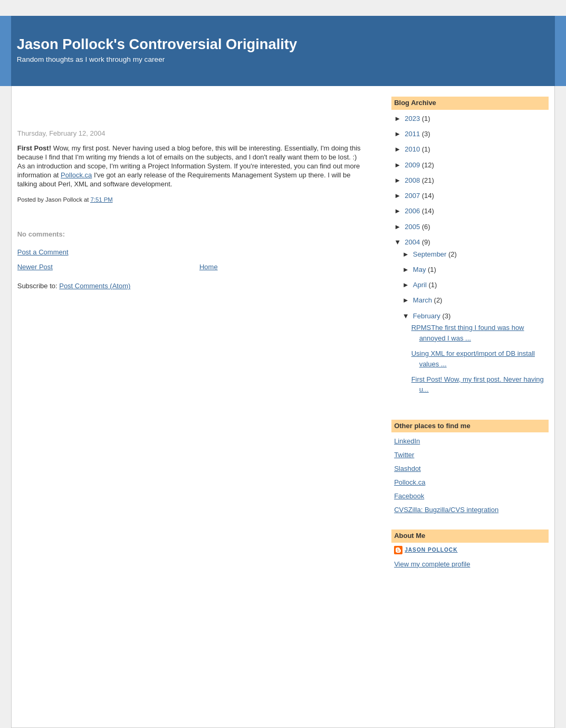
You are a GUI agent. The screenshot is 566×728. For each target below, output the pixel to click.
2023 (413, 119)
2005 (413, 227)
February (428, 316)
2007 (413, 196)
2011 (413, 134)
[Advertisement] (141, 102)
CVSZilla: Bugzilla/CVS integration (446, 510)
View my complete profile (432, 564)
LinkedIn (407, 441)
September (431, 254)
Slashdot (407, 469)
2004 (413, 242)
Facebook (409, 496)
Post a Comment (43, 252)
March (424, 300)
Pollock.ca (76, 175)
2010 (413, 149)
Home (209, 267)
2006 (413, 211)
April (421, 285)
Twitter (404, 455)
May (420, 270)
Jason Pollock (431, 550)
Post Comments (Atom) (95, 286)
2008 (413, 180)
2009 (413, 165)
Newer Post (35, 267)
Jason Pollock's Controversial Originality (157, 44)
